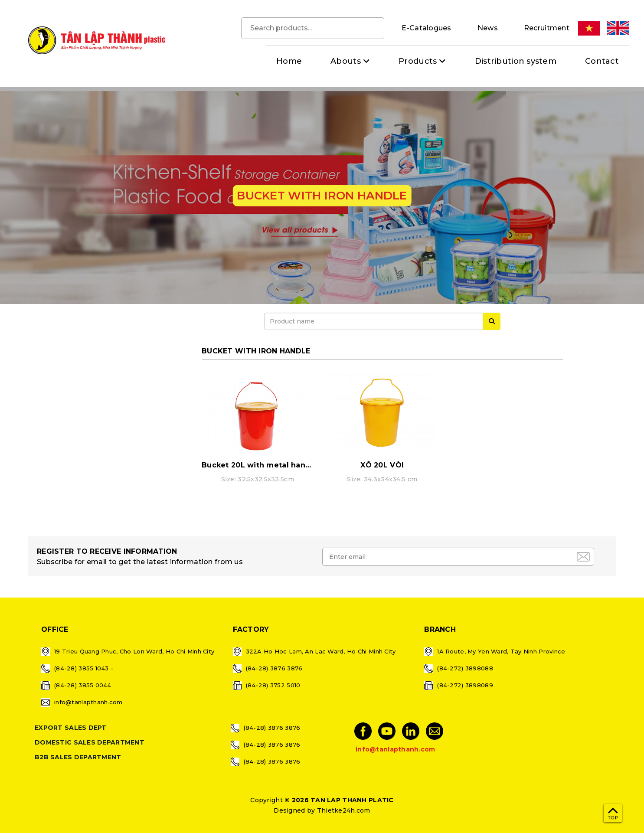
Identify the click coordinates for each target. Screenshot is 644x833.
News (488, 28)
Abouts (346, 61)
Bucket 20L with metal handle (260, 465)
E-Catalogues (426, 28)
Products (418, 61)
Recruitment (547, 28)
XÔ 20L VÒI (382, 465)
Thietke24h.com (344, 810)
